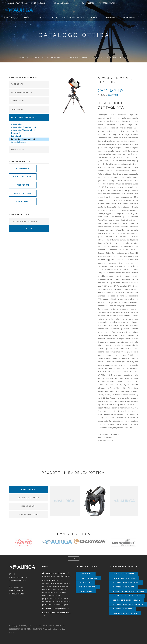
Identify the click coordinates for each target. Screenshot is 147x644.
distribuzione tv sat (123, 587)
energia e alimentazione (125, 613)
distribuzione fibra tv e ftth (128, 605)
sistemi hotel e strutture (127, 596)
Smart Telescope (19, 142)
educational (23, 201)
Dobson (14, 133)
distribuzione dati (122, 609)
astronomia (23, 169)
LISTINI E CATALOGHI (57, 17)
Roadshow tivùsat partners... (55, 609)
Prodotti (29, 17)
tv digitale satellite (124, 574)
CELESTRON (113, 95)
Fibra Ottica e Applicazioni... (54, 573)
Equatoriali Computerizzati (23, 139)
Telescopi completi (79, 57)
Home (22, 57)
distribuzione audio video (126, 583)
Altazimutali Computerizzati (24, 127)
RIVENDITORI (112, 17)
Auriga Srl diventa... (51, 580)
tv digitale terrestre (124, 578)
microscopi (23, 185)
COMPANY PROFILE (13, 17)
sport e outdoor (23, 177)
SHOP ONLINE (129, 17)
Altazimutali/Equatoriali (22, 130)
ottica (36, 57)
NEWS (42, 17)
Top (73, 559)
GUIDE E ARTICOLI (77, 17)
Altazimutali (17, 124)
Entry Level (16, 136)
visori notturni (23, 193)
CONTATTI (96, 17)
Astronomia (54, 57)
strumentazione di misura (126, 600)
